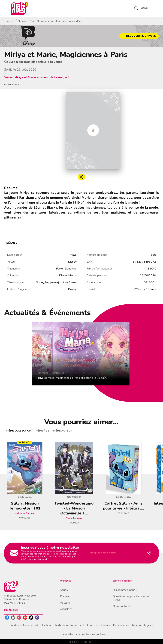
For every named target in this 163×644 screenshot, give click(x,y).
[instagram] (19, 618)
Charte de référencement (69, 625)
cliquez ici (42, 559)
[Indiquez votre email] (116, 553)
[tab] (12, 243)
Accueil (11, 21)
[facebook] (7, 618)
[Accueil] (19, 8)
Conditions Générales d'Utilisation (30, 625)
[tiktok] (31, 618)
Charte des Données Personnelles (108, 625)
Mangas (22, 21)
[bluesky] (13, 618)
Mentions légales (143, 625)
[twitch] (37, 618)
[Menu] (145, 8)
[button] (139, 36)
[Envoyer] (149, 553)
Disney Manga (37, 21)
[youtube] (25, 618)
